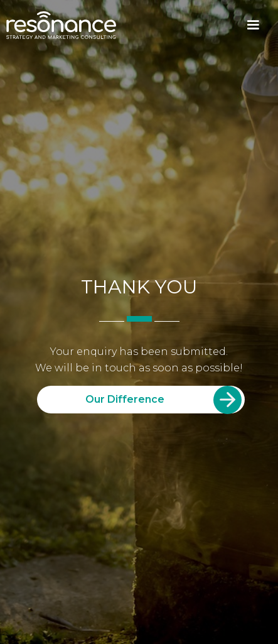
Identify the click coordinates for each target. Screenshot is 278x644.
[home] (61, 25)
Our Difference (125, 399)
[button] (253, 25)
